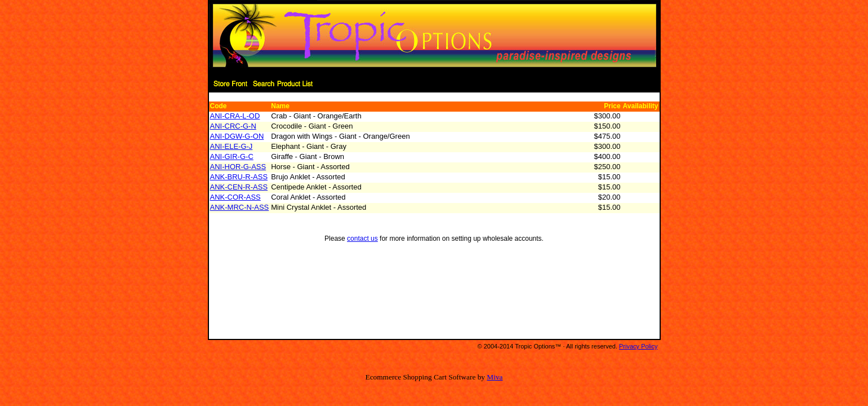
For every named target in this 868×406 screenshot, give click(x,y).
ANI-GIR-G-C (232, 156)
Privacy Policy (638, 346)
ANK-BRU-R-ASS (239, 177)
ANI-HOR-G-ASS (238, 167)
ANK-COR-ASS (235, 197)
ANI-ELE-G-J (232, 146)
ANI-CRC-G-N (233, 126)
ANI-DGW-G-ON (237, 136)
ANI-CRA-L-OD (235, 116)
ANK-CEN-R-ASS (239, 187)
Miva (495, 377)
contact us (362, 239)
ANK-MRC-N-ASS (240, 207)
